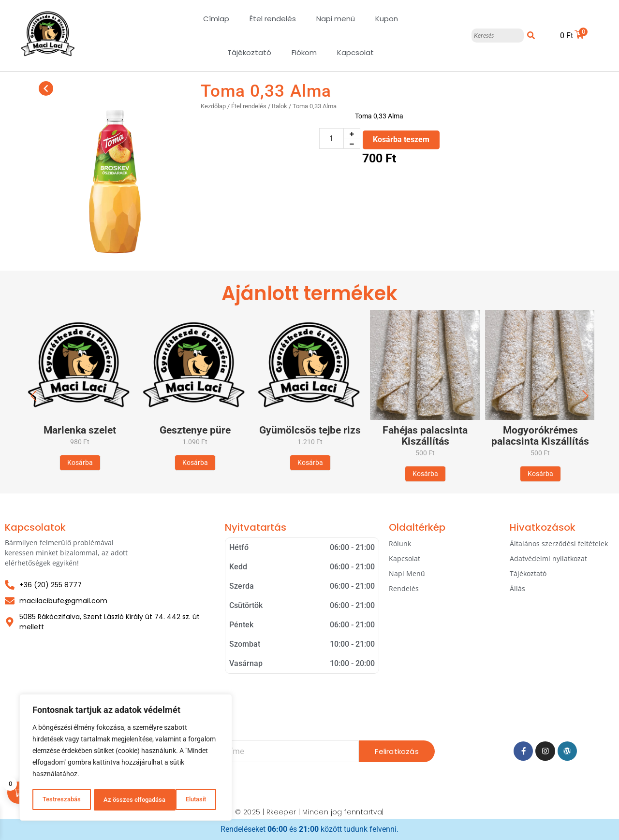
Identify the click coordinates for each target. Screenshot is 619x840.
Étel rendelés (273, 19)
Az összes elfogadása (178, 800)
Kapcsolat (355, 52)
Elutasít (113, 800)
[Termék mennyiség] (332, 138)
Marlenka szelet (80, 430)
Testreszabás (61, 800)
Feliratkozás (397, 751)
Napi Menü (407, 573)
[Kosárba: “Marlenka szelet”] (80, 463)
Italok (280, 106)
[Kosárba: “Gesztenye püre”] (195, 463)
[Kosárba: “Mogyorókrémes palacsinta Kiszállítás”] (540, 474)
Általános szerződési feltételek (559, 543)
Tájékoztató (249, 52)
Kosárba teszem (401, 139)
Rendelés (404, 588)
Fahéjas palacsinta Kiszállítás (425, 436)
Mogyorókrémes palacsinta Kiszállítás (540, 436)
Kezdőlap (213, 106)
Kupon (387, 19)
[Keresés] (497, 36)
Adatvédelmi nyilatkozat (548, 558)
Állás (517, 588)
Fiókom (304, 52)
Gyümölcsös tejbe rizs (310, 430)
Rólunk (400, 543)
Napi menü (336, 19)
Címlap (216, 19)
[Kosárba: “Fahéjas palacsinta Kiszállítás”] (425, 474)
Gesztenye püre (195, 430)
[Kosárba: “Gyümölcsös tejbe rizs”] (310, 463)
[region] (126, 758)
